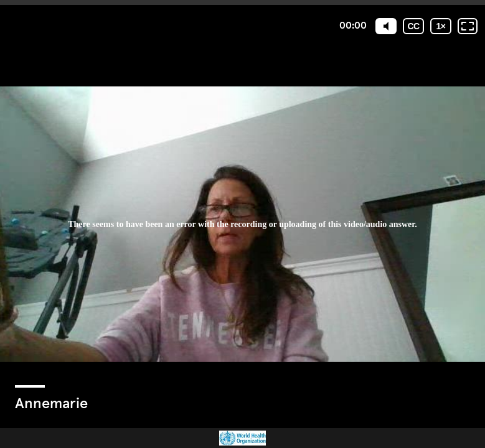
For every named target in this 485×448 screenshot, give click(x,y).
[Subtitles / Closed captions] (413, 26)
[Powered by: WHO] (242, 438)
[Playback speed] (441, 26)
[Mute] (386, 26)
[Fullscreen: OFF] (468, 26)
